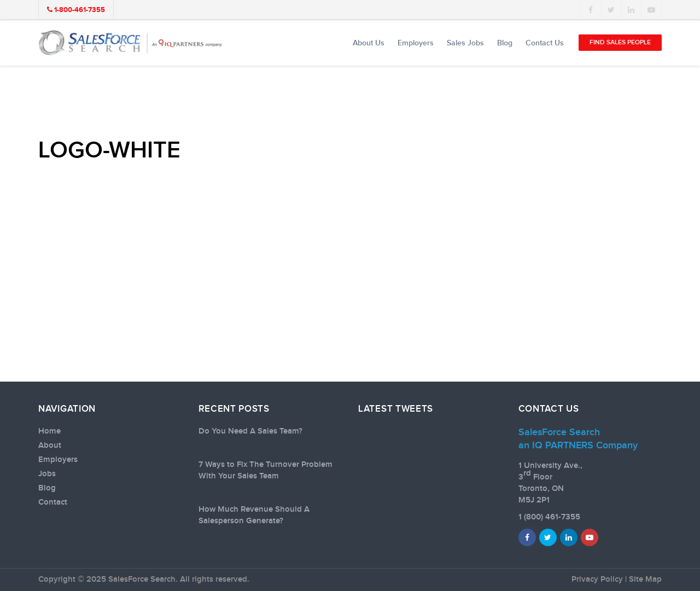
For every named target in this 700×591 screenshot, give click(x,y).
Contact (53, 502)
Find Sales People (620, 42)
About (50, 446)
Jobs (47, 474)
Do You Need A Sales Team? (250, 431)
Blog (505, 43)
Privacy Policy (597, 580)
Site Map (645, 580)
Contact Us (545, 43)
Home (49, 431)
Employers (416, 43)
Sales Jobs (465, 43)
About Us (369, 43)
